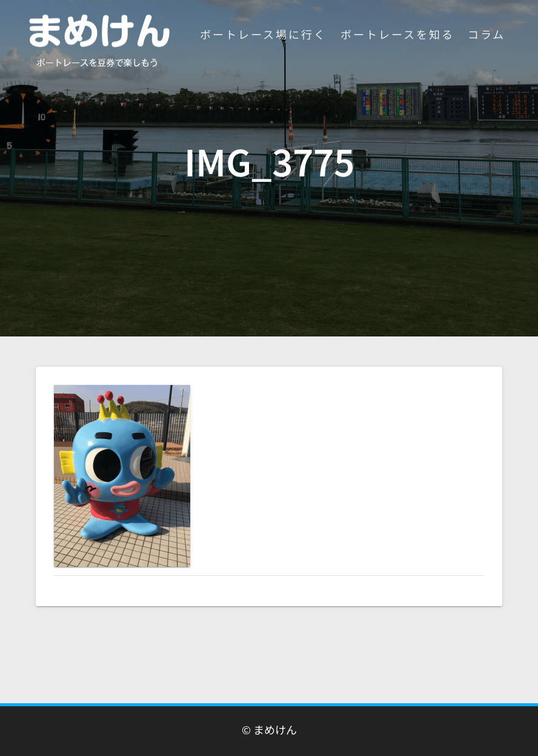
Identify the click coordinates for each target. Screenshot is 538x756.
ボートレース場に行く (263, 34)
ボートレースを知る (397, 34)
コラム (487, 34)
